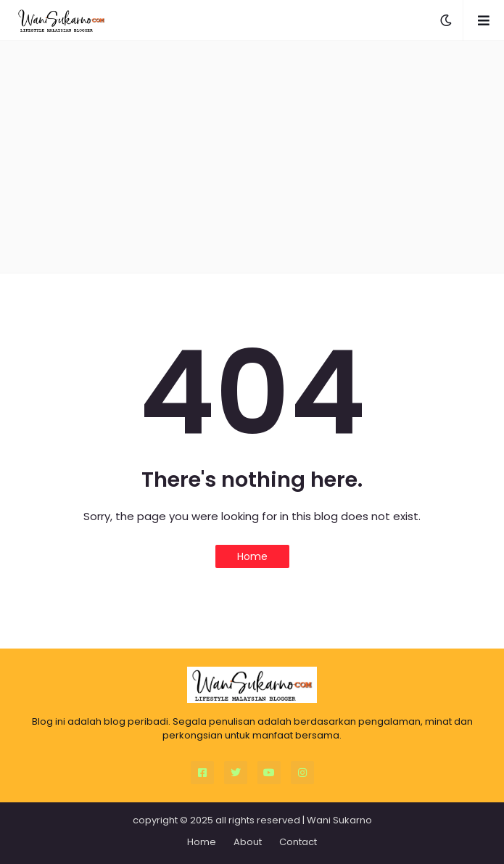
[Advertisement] (252, 157)
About (248, 842)
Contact (298, 842)
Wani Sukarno (339, 820)
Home (252, 556)
